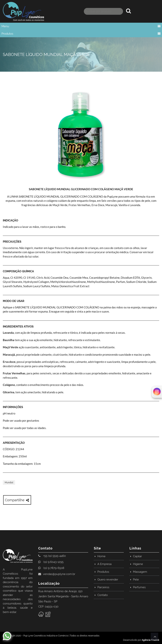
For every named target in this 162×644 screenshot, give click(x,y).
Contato (103, 595)
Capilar (137, 556)
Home (101, 556)
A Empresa (104, 564)
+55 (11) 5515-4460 (52, 556)
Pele (136, 580)
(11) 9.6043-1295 (51, 562)
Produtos (7, 34)
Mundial (9, 483)
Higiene (138, 564)
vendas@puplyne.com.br (57, 574)
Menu (5, 26)
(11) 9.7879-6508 (51, 568)
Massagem (140, 572)
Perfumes (139, 587)
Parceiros (103, 587)
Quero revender (108, 580)
